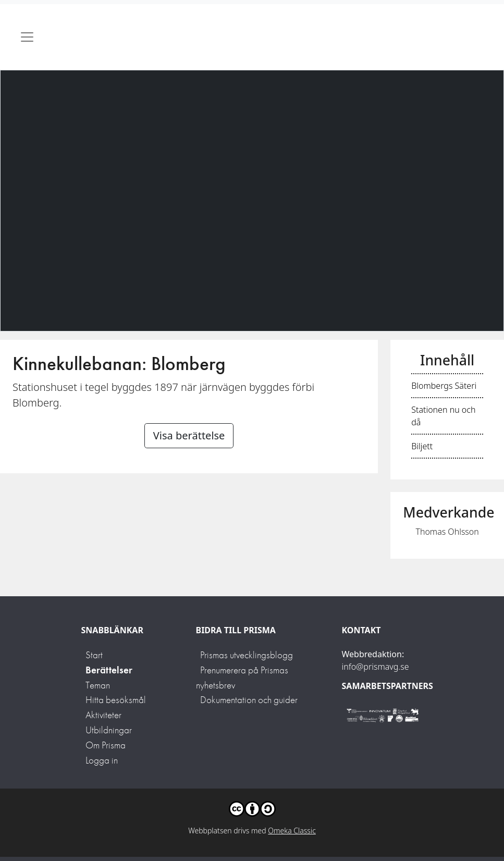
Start (94, 655)
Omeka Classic (292, 831)
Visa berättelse (189, 435)
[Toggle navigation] (27, 37)
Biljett (422, 446)
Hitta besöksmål (116, 700)
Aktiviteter (103, 715)
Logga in (102, 760)
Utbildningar (109, 730)
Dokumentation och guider (249, 700)
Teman (98, 685)
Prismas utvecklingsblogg (247, 655)
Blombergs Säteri (444, 386)
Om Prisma (106, 745)
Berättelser (109, 670)
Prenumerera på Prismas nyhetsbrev (242, 678)
